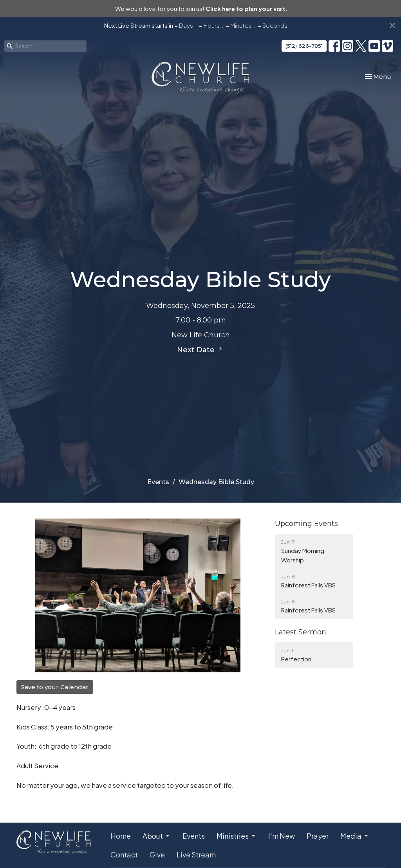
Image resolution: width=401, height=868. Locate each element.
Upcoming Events (306, 524)
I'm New (282, 836)
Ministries (237, 836)
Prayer (318, 836)
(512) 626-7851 (304, 46)
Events (158, 482)
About (157, 836)
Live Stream (196, 854)
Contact (124, 854)
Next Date (200, 349)
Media (355, 836)
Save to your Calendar (55, 687)
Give (157, 854)
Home (121, 836)
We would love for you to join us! (201, 8)
